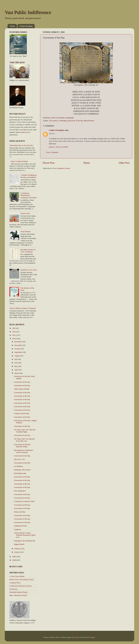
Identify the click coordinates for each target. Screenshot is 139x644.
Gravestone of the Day (22, 382)
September (18, 352)
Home (12, 26)
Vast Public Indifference (28, 12)
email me (24, 132)
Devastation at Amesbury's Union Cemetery (24, 451)
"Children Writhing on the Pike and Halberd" (28, 176)
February (18, 549)
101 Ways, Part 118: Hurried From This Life (24, 440)
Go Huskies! (19, 466)
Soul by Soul (25, 213)
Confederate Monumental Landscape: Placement (28, 195)
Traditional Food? (20, 526)
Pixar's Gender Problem (19, 161)
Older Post (124, 163)
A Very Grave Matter (17, 576)
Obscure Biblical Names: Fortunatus (23, 308)
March (17, 373)
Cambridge (63, 121)
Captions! (18, 529)
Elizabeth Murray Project (19, 592)
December (18, 342)
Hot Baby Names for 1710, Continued (28, 251)
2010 (14, 339)
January (17, 552)
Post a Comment (52, 152)
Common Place (15, 583)
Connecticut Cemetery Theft (24, 501)
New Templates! (20, 491)
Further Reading (26, 26)
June (16, 363)
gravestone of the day (75, 121)
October (18, 349)
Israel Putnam (25, 232)
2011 (14, 335)
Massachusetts (89, 121)
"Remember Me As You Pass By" (22, 145)
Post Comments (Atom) (61, 168)
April (17, 370)
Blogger (92, 637)
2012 (14, 332)
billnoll (77, 637)
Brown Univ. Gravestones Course (22, 579)
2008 (14, 560)
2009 (14, 557)
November (18, 345)
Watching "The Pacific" (23, 470)
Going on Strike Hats (22, 413)
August (17, 356)
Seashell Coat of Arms (28, 270)
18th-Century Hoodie (22, 389)
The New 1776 (19, 459)
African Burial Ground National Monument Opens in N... (25, 535)
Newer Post (49, 163)
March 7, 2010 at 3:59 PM (58, 147)
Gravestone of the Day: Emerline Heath (22, 446)
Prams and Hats (20, 512)
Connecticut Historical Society (21, 586)
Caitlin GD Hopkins (57, 130)
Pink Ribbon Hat (20, 473)
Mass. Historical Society (18, 595)
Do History (13, 589)
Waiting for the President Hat (25, 541)
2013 (14, 328)
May (16, 366)
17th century (53, 121)
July (16, 359)
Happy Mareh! (19, 544)
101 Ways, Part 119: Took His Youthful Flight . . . (25, 431)
